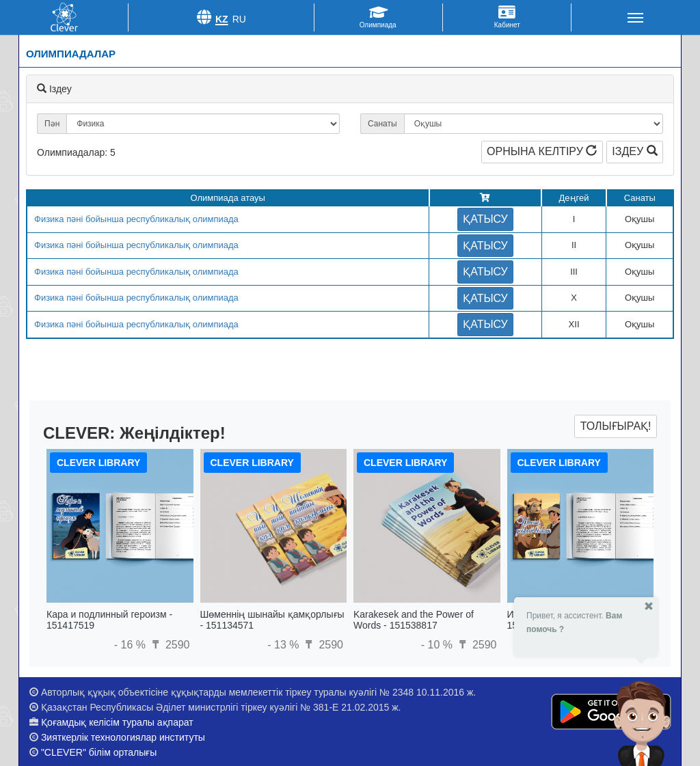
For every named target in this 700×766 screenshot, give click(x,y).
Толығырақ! (616, 426)
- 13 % (285, 645)
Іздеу (634, 151)
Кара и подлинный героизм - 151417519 (109, 619)
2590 (169, 645)
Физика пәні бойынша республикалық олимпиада (136, 219)
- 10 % (439, 645)
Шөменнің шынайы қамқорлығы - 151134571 (272, 619)
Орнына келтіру (542, 151)
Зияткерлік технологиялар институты (123, 737)
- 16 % (132, 645)
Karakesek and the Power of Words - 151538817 (414, 619)
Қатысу (485, 219)
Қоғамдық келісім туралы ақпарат (117, 722)
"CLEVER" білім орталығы (99, 752)
